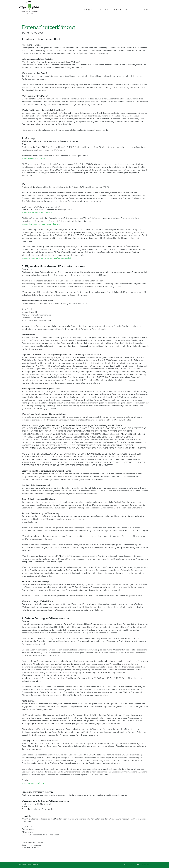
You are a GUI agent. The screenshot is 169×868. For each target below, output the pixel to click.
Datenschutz (143, 865)
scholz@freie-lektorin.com (40, 320)
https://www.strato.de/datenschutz (37, 158)
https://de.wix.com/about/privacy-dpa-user (41, 224)
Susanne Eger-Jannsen (32, 846)
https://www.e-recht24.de (33, 783)
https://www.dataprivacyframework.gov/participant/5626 (47, 258)
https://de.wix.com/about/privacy (37, 212)
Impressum (129, 865)
